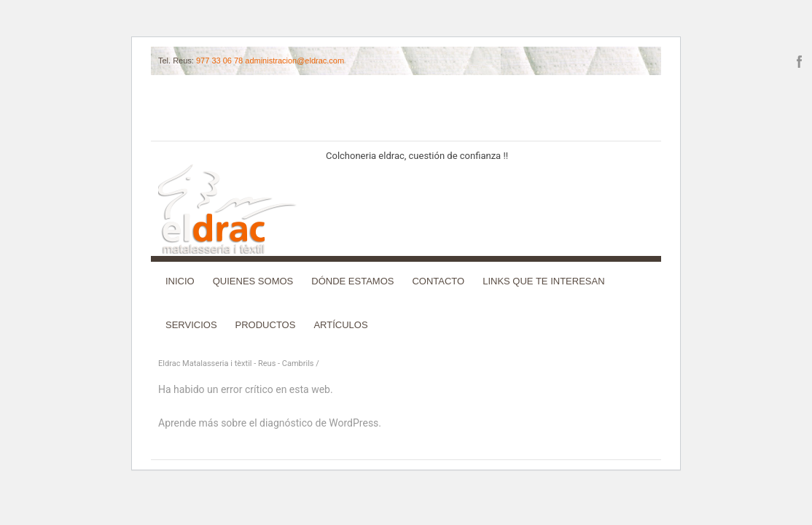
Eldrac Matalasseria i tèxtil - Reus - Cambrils (236, 363)
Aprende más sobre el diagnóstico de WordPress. (270, 423)
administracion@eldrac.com (294, 61)
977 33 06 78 (219, 61)
